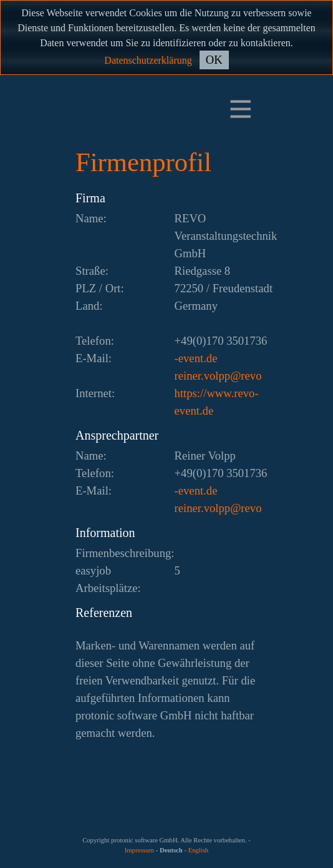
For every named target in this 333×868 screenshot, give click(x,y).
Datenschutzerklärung (148, 60)
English (199, 850)
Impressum (139, 850)
